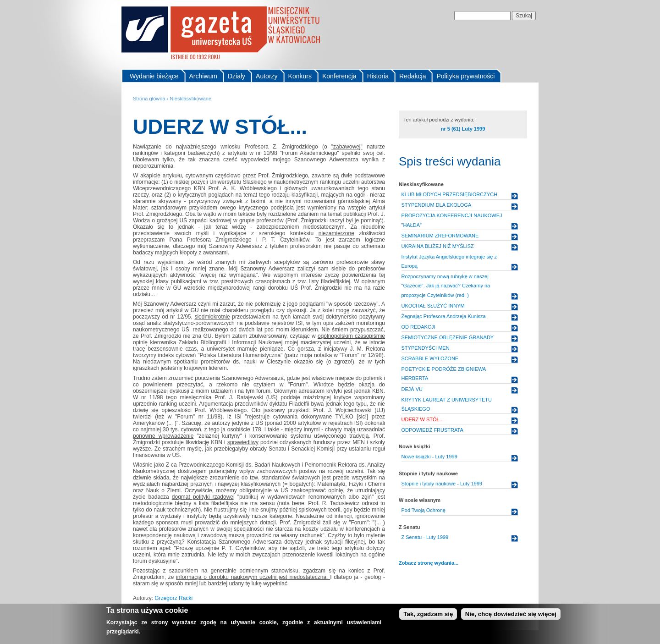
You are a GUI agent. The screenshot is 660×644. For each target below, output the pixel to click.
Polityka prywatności (465, 76)
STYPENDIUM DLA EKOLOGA (437, 205)
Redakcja (412, 76)
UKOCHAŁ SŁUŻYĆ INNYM (433, 306)
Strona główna (149, 99)
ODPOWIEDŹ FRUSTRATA (432, 430)
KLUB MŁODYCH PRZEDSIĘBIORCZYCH (450, 194)
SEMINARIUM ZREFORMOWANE (440, 236)
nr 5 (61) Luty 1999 (463, 129)
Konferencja (339, 76)
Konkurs (300, 76)
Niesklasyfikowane (190, 99)
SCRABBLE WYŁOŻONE (430, 358)
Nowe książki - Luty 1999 (429, 457)
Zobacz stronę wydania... (429, 563)
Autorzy (267, 76)
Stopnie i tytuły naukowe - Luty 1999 (442, 484)
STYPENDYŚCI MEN (426, 348)
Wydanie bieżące (154, 76)
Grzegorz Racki (173, 598)
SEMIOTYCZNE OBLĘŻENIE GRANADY (448, 337)
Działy (236, 76)
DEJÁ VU (412, 389)
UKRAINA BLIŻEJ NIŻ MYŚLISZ (438, 246)
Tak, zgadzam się (428, 616)
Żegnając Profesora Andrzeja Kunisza (444, 316)
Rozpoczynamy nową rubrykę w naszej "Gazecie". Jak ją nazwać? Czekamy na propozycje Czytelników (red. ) (446, 286)
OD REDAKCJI (418, 327)
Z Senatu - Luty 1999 (425, 537)
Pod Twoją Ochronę (423, 510)
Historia (378, 76)
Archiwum (203, 76)
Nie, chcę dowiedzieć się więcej (511, 616)
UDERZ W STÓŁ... (423, 419)
